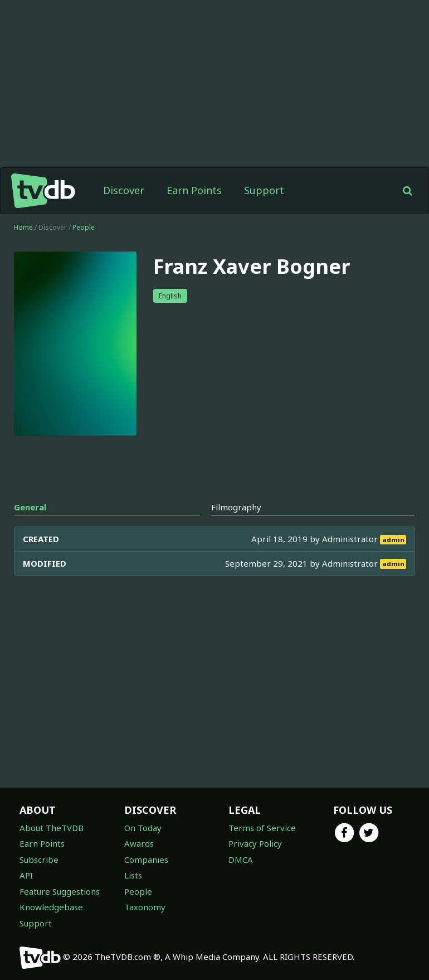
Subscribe (39, 860)
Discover (124, 190)
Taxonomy (145, 907)
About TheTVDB (52, 828)
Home (23, 227)
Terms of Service (262, 828)
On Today (143, 828)
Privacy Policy (255, 843)
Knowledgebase (51, 907)
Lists (133, 875)
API (26, 875)
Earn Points (194, 190)
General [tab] (30, 507)
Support (264, 190)
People (84, 227)
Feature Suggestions (60, 891)
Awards (139, 843)
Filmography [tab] (236, 507)
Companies (146, 860)
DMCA (241, 860)
